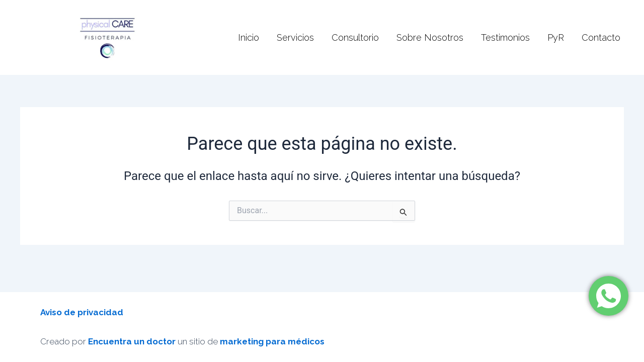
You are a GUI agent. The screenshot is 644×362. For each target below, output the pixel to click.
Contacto (601, 37)
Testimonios (505, 37)
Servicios (295, 37)
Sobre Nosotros (430, 37)
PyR (556, 37)
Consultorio (355, 37)
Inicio (249, 37)
